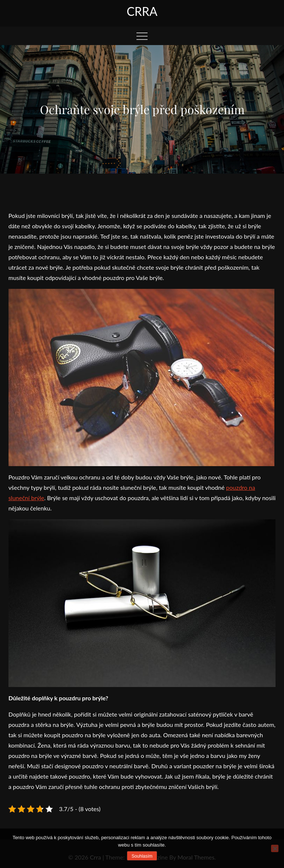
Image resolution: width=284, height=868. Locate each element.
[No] (275, 848)
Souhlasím (142, 856)
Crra (142, 11)
